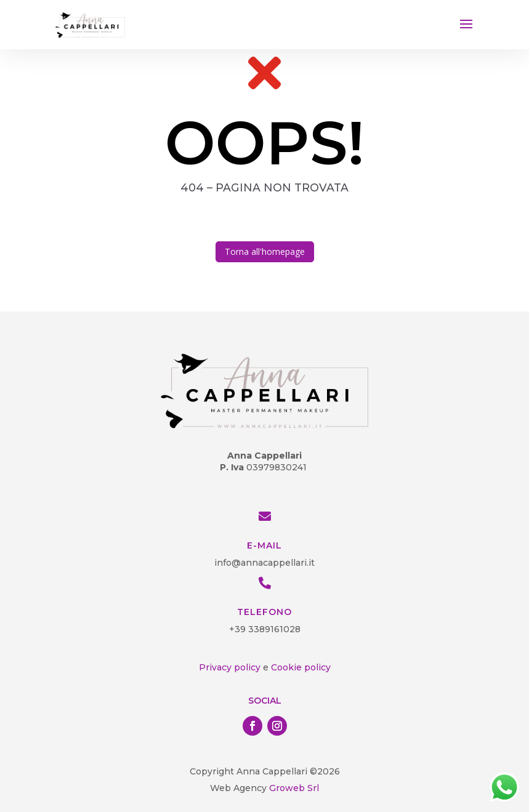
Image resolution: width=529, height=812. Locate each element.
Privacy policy (230, 667)
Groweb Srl (293, 788)
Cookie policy (301, 667)
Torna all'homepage (265, 251)
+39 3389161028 (265, 629)
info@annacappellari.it (264, 563)
